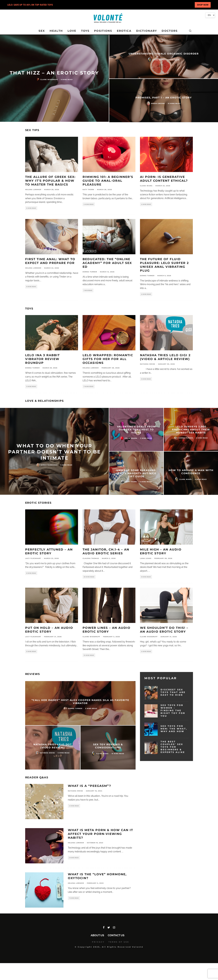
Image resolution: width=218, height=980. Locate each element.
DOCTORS (170, 31)
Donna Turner (90, 272)
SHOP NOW (203, 5)
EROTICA (124, 31)
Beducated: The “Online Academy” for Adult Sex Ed (107, 263)
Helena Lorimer (33, 190)
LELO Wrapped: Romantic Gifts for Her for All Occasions (108, 359)
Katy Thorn (88, 190)
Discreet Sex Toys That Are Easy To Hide (173, 692)
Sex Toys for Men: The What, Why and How (174, 729)
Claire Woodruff (91, 637)
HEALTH (56, 31)
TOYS (85, 31)
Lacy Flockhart (33, 558)
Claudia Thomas (91, 558)
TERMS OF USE (119, 942)
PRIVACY (98, 942)
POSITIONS (103, 31)
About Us (97, 935)
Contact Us (116, 935)
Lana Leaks (146, 558)
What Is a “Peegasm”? (89, 786)
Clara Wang (146, 186)
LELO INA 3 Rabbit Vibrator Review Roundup (42, 359)
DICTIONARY (147, 31)
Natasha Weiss (147, 364)
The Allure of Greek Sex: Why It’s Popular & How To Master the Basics (50, 181)
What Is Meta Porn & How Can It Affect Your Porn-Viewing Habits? (100, 834)
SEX (42, 31)
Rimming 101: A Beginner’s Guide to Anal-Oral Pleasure (108, 181)
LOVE (72, 31)
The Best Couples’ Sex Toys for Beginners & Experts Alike (173, 747)
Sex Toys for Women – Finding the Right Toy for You (173, 711)
